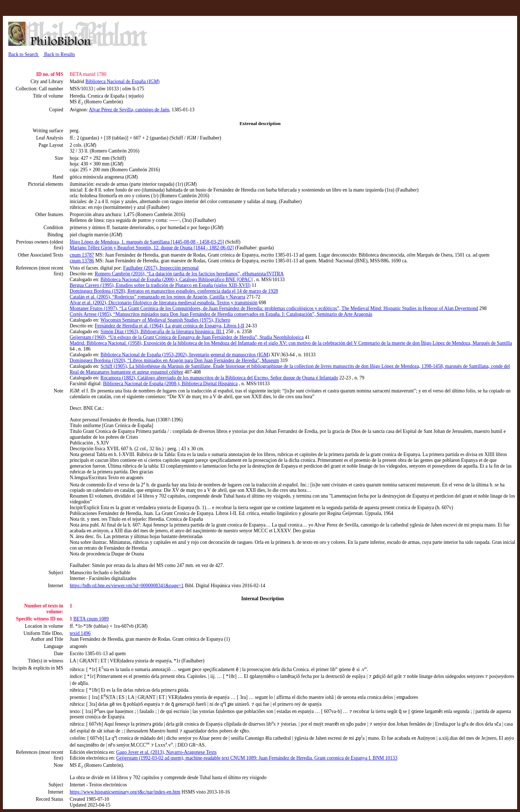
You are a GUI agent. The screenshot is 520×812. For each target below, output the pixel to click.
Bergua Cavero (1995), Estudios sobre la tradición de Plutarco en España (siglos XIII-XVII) (160, 285)
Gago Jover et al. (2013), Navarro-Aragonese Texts (166, 752)
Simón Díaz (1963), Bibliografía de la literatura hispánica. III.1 (162, 332)
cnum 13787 (82, 255)
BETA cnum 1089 (91, 619)
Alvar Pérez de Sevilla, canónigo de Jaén (129, 110)
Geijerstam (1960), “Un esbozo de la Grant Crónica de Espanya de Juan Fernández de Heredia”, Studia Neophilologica (187, 337)
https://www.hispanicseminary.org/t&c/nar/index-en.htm (125, 792)
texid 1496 (80, 633)
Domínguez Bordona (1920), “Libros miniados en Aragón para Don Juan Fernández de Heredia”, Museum (174, 360)
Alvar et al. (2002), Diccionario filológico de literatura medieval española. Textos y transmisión (164, 303)
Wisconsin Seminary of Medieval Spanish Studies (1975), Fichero (165, 320)
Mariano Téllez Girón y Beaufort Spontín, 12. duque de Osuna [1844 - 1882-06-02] (152, 248)
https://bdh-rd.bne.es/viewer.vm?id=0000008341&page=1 (127, 586)
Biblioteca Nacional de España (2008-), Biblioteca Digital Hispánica (170, 384)
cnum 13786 (82, 261)
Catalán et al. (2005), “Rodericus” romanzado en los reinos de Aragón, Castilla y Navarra (157, 297)
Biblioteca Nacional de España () (122, 81)
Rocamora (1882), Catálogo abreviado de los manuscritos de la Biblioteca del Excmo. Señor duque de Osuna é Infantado (219, 378)
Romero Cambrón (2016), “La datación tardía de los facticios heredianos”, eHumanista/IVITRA (189, 274)
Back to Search (24, 54)
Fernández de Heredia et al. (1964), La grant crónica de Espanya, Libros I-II (169, 326)
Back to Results (59, 54)
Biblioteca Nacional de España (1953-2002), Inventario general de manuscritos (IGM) (185, 355)
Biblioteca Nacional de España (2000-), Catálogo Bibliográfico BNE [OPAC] (176, 280)
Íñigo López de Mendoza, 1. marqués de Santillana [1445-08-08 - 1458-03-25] (147, 242)
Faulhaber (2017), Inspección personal (161, 268)
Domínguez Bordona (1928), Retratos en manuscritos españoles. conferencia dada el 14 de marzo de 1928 (174, 291)
